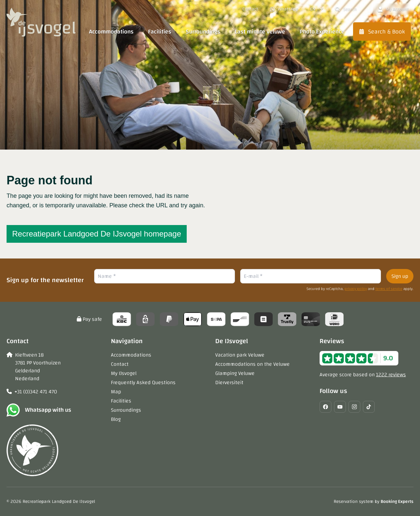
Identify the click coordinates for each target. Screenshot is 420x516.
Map (116, 392)
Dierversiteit (229, 382)
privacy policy (356, 289)
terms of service (389, 289)
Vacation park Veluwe (240, 355)
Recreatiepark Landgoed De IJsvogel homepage (97, 234)
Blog (116, 419)
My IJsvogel (124, 373)
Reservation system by (374, 502)
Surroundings (126, 410)
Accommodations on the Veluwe (252, 364)
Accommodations (131, 355)
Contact (120, 364)
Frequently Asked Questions (143, 382)
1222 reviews (391, 375)
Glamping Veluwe (235, 373)
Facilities (121, 401)
